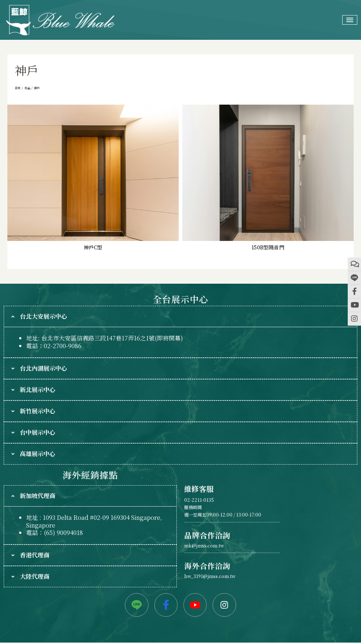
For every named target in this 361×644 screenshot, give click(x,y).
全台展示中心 (180, 299)
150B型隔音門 (268, 247)
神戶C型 (93, 247)
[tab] (180, 316)
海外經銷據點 (90, 475)
